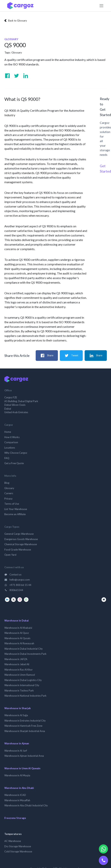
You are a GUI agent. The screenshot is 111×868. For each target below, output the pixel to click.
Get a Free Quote (14, 463)
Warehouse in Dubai (17, 621)
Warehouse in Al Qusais (17, 638)
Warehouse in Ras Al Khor (18, 670)
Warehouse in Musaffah (17, 800)
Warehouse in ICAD (15, 795)
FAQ (7, 458)
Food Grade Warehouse (18, 550)
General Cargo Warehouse (19, 534)
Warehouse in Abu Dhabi (19, 788)
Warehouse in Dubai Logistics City (23, 680)
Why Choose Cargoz (16, 453)
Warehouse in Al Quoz (17, 633)
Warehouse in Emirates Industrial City (25, 721)
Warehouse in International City (22, 685)
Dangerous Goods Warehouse (21, 539)
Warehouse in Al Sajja (16, 715)
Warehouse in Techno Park (19, 691)
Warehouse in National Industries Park (25, 696)
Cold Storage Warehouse (18, 851)
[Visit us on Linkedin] (26, 76)
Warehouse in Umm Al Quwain (22, 768)
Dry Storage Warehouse (18, 846)
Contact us (13, 574)
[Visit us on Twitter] (17, 76)
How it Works (12, 437)
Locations (10, 448)
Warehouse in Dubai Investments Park (25, 654)
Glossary (17, 52)
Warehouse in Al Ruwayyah (19, 643)
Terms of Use (12, 504)
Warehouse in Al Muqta (17, 775)
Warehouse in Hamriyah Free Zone (23, 726)
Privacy (8, 499)
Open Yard (10, 555)
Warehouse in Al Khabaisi (18, 628)
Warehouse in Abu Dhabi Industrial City (26, 805)
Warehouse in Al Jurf (16, 751)
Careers (9, 493)
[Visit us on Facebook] (7, 76)
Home (8, 432)
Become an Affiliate (15, 514)
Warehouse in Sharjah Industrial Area (25, 731)
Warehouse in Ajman (17, 743)
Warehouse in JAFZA (16, 659)
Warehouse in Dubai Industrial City (24, 649)
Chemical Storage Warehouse (21, 544)
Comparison (11, 442)
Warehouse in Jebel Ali (17, 664)
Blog (7, 483)
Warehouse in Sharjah (18, 708)
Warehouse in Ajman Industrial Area (24, 756)
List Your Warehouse (16, 509)
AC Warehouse (13, 841)
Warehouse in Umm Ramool (20, 675)
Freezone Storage (15, 818)
